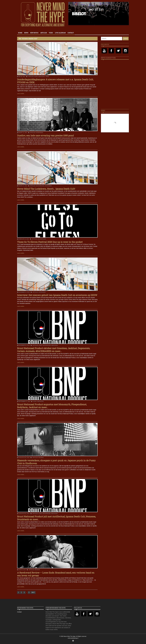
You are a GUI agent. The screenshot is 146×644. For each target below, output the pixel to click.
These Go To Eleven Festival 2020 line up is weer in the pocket (50, 242)
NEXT (33, 592)
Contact (71, 33)
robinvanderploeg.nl (73, 638)
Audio (36, 77)
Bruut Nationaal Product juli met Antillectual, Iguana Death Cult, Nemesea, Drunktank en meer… (56, 518)
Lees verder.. (21, 94)
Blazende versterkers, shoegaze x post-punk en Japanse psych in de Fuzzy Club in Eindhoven (56, 462)
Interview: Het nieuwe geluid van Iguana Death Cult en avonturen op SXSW (57, 295)
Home (20, 33)
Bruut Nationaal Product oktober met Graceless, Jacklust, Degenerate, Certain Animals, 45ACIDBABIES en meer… (54, 350)
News (26, 33)
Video (51, 33)
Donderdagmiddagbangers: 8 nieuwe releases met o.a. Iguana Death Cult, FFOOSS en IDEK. (55, 81)
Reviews (41, 458)
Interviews (40, 133)
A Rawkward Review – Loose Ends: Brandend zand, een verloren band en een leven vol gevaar (56, 574)
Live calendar (60, 33)
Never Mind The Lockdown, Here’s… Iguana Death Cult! (46, 189)
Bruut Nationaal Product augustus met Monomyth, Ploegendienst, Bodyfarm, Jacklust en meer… (52, 406)
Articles (44, 33)
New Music (34, 33)
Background (40, 186)
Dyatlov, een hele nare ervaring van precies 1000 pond (45, 136)
